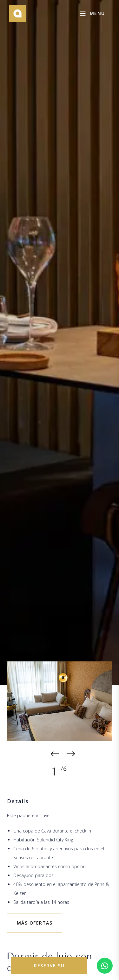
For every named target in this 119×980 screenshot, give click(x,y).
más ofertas (35, 923)
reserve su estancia (49, 968)
